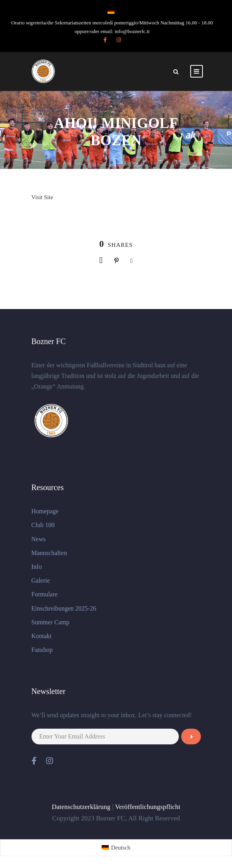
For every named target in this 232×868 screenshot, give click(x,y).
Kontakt (42, 636)
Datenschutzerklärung (81, 807)
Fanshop (42, 650)
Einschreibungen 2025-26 (64, 608)
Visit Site (42, 197)
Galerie (41, 580)
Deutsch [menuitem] (121, 848)
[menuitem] (116, 848)
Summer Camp (50, 622)
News (39, 539)
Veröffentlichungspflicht (148, 807)
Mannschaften (49, 553)
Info (37, 567)
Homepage (45, 511)
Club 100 (43, 525)
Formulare (45, 594)
